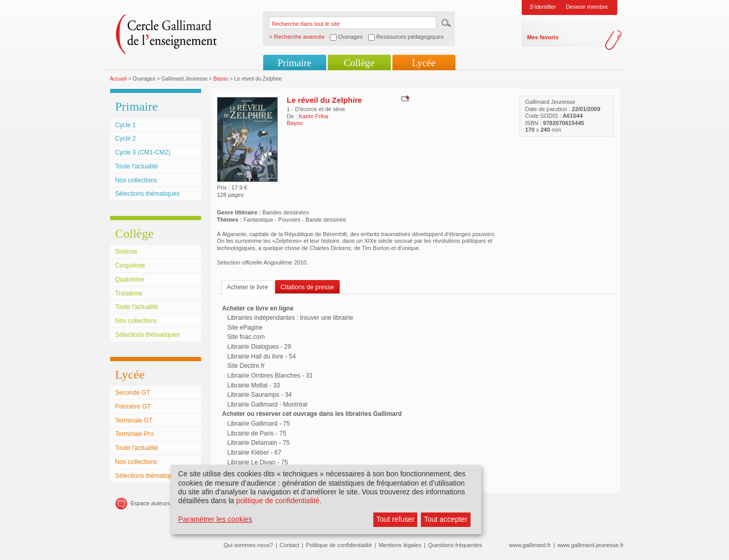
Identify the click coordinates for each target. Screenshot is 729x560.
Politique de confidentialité (339, 545)
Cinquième (130, 266)
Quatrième (130, 279)
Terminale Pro (135, 434)
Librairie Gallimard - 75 (259, 424)
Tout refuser (396, 519)
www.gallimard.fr (530, 545)
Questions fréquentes (455, 545)
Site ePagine (245, 328)
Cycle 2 (126, 138)
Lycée (424, 63)
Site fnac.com (246, 337)
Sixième (126, 252)
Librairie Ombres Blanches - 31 (270, 376)
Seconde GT (133, 393)
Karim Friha (314, 116)
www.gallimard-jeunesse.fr (590, 545)
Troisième (129, 293)
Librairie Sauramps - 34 (260, 395)
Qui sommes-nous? (248, 545)
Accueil (119, 79)
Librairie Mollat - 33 (254, 385)
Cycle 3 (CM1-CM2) (143, 152)
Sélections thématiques (148, 194)
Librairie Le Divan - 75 (258, 462)
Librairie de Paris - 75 (257, 433)
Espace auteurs (150, 503)
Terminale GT (134, 421)
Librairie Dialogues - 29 (259, 347)
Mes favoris (543, 37)
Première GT (133, 407)
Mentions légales (400, 545)
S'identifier (543, 7)
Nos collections (136, 180)
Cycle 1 (126, 125)
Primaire (294, 63)
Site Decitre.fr (246, 366)
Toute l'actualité (137, 166)
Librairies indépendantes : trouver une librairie (290, 318)
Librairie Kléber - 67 (255, 453)
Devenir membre (587, 7)
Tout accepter (446, 519)
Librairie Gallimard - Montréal (268, 405)
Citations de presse (308, 287)
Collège (359, 63)
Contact (290, 545)
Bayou (221, 79)
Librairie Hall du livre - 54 (262, 356)
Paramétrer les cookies (215, 519)
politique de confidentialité (278, 501)
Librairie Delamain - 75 (259, 443)
